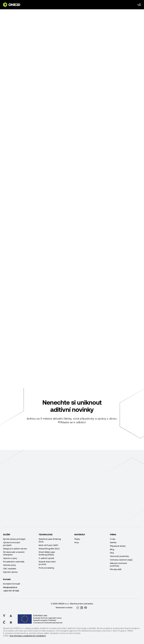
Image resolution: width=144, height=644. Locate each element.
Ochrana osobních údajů (121, 560)
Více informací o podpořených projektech (28, 636)
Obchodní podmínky (119, 556)
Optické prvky (10, 565)
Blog (112, 549)
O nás (113, 539)
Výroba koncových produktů (12, 544)
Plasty (77, 539)
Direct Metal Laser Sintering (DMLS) (47, 553)
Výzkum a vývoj (10, 558)
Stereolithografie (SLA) (49, 549)
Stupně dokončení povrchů (47, 563)
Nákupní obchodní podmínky (118, 565)
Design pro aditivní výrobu (15, 549)
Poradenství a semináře (14, 562)
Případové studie (118, 546)
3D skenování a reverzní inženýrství (14, 553)
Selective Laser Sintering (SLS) (50, 540)
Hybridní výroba (10, 572)
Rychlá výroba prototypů (14, 539)
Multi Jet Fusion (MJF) (48, 545)
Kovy (77, 542)
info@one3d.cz (10, 587)
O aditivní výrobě (46, 558)
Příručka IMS (116, 569)
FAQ (112, 553)
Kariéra (113, 542)
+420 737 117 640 (11, 591)
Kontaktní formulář (12, 584)
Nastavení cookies (64, 608)
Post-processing (46, 568)
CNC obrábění (10, 569)
